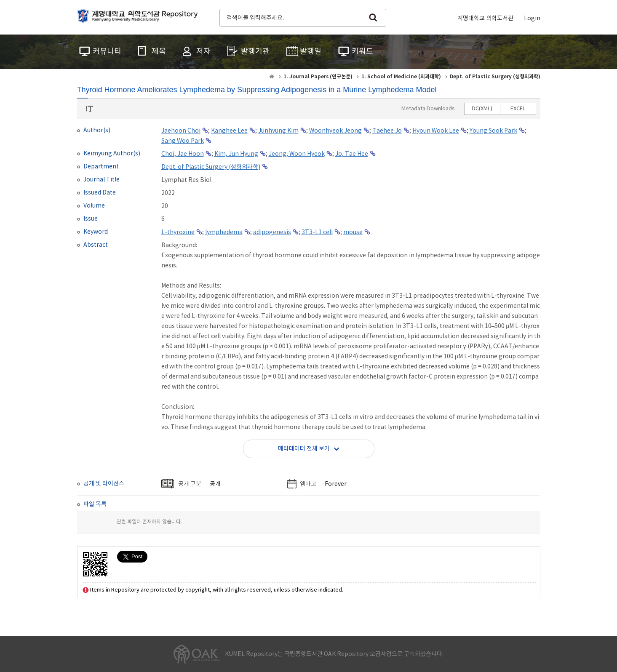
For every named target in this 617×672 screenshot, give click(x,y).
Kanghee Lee (229, 131)
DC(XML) (482, 109)
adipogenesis (272, 232)
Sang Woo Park (183, 141)
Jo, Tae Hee (352, 154)
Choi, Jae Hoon (183, 154)
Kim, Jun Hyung (236, 154)
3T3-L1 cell (317, 232)
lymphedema (224, 232)
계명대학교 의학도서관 (485, 19)
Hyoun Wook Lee (436, 131)
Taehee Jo (387, 131)
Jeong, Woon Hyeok (297, 154)
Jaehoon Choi (181, 131)
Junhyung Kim (278, 131)
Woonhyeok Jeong (335, 131)
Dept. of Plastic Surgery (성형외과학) (211, 167)
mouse (353, 232)
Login (532, 19)
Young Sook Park (493, 131)
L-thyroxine (178, 232)
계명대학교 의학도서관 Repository (139, 17)
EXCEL (518, 109)
